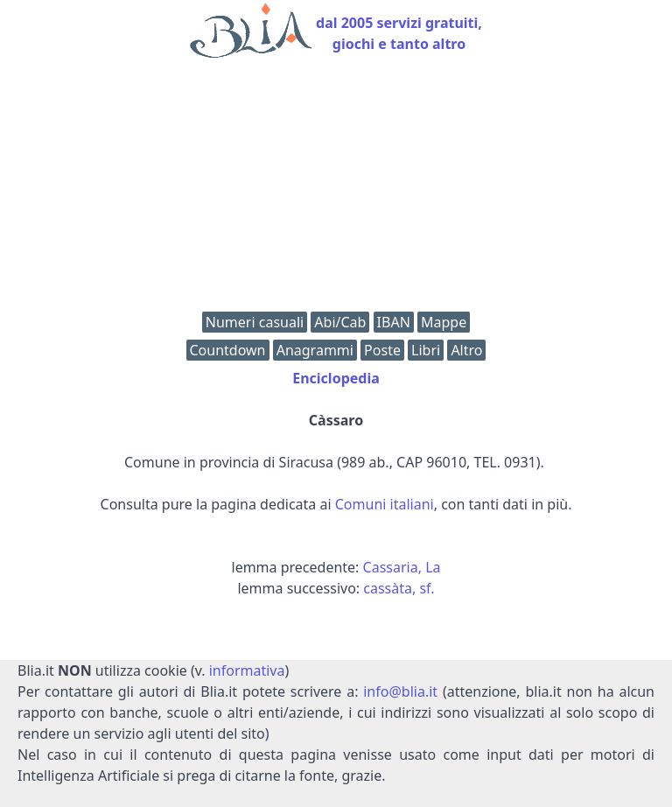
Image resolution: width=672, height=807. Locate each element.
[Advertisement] (336, 189)
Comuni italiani (385, 504)
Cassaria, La (402, 567)
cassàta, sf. (399, 588)
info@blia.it (400, 691)
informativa (247, 670)
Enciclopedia (336, 378)
